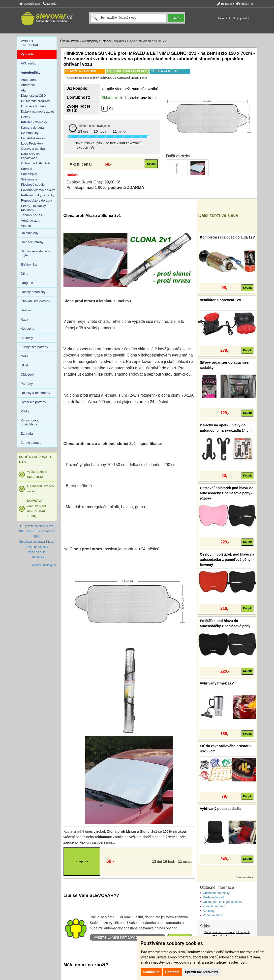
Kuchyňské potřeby (35, 347)
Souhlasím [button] (151, 972)
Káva (25, 319)
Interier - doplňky (113, 41)
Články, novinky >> (45, 565)
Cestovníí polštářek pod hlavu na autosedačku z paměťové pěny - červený (227, 560)
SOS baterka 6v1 (37, 547)
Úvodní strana (30, 4)
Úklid (24, 365)
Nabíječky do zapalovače (30, 156)
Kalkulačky (37, 557)
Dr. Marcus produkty (35, 101)
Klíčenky (27, 338)
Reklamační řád (213, 897)
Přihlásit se (245, 4)
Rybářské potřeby (33, 402)
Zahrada (27, 433)
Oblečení (27, 374)
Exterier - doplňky (34, 106)
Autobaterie (29, 80)
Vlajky (25, 411)
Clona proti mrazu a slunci (220, 932)
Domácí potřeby (32, 242)
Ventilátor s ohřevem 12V (221, 300)
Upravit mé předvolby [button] (201, 972)
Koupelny (28, 329)
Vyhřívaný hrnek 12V (217, 683)
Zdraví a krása (31, 443)
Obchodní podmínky (216, 893)
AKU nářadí (29, 63)
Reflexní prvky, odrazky (38, 195)
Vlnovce (27, 226)
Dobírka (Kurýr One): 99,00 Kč (93, 182)
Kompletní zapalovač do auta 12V (227, 237)
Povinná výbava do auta (38, 190)
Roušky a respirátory (36, 393)
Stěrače (27, 169)
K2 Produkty (30, 133)
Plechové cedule (33, 185)
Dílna (25, 274)
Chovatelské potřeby (36, 301)
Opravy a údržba (33, 149)
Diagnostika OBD (33, 96)
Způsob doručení (214, 906)
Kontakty (209, 911)
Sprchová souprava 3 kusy (37, 542)
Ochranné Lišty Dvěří (36, 163)
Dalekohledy (30, 233)
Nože (25, 356)
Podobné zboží (213, 915)
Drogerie (27, 283)
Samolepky (29, 174)
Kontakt (50, 4)
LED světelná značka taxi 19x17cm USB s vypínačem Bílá (37, 531)
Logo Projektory (32, 143)
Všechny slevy (244, 877)
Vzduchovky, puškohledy (30, 422)
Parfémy (27, 384)
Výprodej (28, 54)
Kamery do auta (32, 128)
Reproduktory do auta (37, 200)
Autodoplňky (90, 41)
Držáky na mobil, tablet (37, 111)
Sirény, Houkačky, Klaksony (34, 208)
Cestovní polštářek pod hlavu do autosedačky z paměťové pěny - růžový (227, 493)
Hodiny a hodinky (33, 292)
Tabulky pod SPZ (33, 215)
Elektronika (29, 264)
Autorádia (28, 85)
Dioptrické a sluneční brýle (36, 253)
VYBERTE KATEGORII (30, 43)
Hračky (26, 310)
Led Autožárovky (33, 138)
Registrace (225, 4)
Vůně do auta (31, 221)
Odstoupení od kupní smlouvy (223, 902)
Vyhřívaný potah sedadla (220, 809)
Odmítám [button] (172, 972)
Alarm (25, 90)
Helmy (26, 117)
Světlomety (29, 179)
